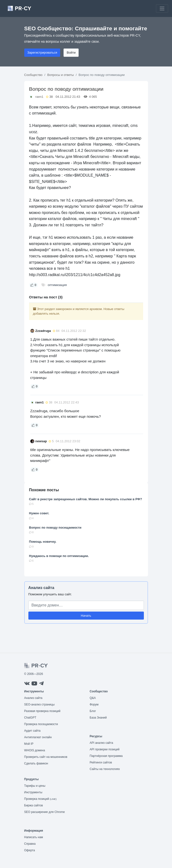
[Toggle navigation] (162, 8)
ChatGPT (30, 718)
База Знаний (98, 718)
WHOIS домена (35, 750)
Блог (93, 711)
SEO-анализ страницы (40, 704)
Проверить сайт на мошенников (46, 757)
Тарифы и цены (35, 786)
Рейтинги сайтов (101, 762)
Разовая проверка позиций (42, 711)
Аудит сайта (32, 731)
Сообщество (33, 75)
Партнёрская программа (106, 756)
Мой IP (29, 744)
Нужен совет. (39, 513)
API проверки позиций (105, 749)
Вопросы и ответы (61, 75)
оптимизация (57, 285)
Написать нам (34, 837)
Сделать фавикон (36, 763)
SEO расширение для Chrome (45, 812)
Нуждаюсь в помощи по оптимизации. (59, 556)
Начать (86, 616)
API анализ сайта (102, 743)
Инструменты (33, 792)
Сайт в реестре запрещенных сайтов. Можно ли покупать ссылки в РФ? (86, 499)
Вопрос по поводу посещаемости (55, 528)
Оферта (30, 850)
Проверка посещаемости (41, 724)
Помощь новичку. (43, 542)
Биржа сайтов (34, 805)
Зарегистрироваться (42, 53)
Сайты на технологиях (105, 769)
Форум (94, 704)
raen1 (39, 97)
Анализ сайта (41, 588)
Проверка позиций (41, 799)
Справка (30, 844)
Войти (71, 53)
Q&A (93, 698)
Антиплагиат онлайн (38, 737)
